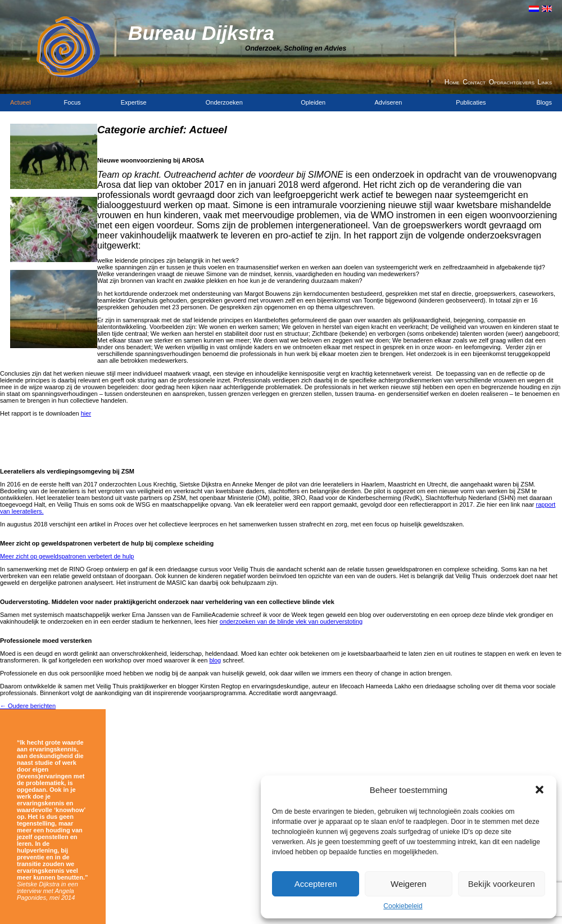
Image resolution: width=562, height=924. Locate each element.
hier (86, 413)
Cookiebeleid (403, 906)
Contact (474, 82)
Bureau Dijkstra (201, 33)
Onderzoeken (224, 102)
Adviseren (389, 102)
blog (215, 660)
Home (452, 82)
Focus (72, 102)
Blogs (544, 102)
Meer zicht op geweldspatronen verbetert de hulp (67, 556)
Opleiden (313, 102)
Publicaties (471, 102)
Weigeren (409, 884)
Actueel (21, 102)
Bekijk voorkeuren (502, 884)
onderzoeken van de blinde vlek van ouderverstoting (291, 621)
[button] (540, 790)
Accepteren (316, 884)
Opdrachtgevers (512, 82)
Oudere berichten (28, 706)
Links (545, 82)
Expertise (134, 102)
